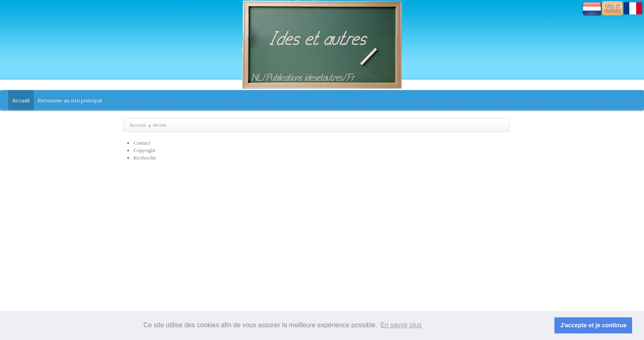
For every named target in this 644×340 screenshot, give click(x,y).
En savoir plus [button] (401, 325)
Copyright (144, 150)
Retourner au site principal (70, 101)
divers (160, 125)
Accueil (21, 101)
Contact (142, 143)
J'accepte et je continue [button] (593, 325)
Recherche (145, 158)
